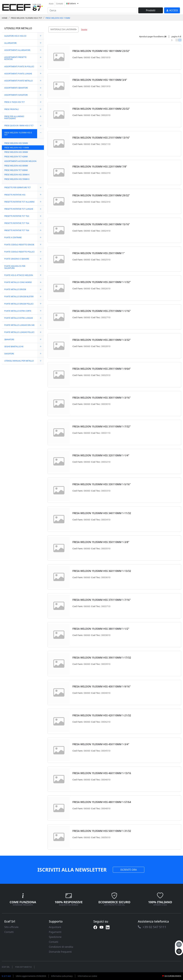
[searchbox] (77, 33)
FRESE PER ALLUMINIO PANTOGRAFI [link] (14, 117)
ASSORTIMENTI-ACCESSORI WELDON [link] (20, 161)
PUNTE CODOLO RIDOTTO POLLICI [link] (19, 252)
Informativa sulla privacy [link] (62, 976)
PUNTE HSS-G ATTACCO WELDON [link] (19, 275)
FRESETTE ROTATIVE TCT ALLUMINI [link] (19, 202)
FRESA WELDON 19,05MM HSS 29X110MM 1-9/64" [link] (101, 369)
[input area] (92, 10)
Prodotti (151, 10)
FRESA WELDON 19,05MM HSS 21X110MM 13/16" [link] (101, 138)
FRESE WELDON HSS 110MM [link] (58, 18)
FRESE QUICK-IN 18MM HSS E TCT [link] (19, 126)
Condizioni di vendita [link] (61, 947)
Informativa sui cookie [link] (87, 976)
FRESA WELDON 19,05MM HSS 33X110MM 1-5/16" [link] (101, 484)
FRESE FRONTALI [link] (12, 109)
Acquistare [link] (55, 927)
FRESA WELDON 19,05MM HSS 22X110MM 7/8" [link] (100, 167)
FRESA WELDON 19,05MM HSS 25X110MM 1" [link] (99, 253)
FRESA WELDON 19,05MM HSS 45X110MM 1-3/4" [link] (101, 744)
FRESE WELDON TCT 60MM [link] (16, 170)
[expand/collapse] (41, 36)
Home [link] (5, 18)
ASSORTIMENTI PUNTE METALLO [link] (18, 81)
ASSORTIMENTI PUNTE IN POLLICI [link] (19, 67)
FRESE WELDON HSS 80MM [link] (16, 166)
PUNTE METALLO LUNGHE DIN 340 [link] (19, 325)
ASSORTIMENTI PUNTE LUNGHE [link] (18, 74)
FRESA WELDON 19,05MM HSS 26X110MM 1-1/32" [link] (101, 282)
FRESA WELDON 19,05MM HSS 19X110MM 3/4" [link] (100, 80)
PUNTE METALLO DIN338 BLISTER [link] (19, 297)
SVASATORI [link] (9, 354)
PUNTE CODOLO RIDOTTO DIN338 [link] (19, 245)
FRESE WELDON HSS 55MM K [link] (17, 179)
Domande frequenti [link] (60, 952)
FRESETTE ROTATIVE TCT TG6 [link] (17, 230)
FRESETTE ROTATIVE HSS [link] (15, 195)
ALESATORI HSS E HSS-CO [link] (15, 36)
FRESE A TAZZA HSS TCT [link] (14, 102)
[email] (179, 944)
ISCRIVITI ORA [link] (129, 870)
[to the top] (179, 951)
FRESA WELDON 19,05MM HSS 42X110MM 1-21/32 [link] (102, 715)
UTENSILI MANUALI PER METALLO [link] (19, 361)
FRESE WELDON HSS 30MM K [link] (17, 175)
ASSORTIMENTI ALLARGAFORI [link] (17, 50)
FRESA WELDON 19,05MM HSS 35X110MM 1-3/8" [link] (101, 542)
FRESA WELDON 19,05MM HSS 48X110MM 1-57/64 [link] (102, 802)
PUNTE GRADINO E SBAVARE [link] (17, 259)
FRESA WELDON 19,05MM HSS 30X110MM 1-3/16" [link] (101, 398)
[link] (22, 7)
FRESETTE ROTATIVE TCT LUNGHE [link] (19, 209)
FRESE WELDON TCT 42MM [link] (16, 157)
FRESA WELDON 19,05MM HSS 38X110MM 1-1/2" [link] (101, 629)
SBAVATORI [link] (9, 339)
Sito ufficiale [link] (11, 927)
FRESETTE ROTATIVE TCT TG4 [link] (17, 223)
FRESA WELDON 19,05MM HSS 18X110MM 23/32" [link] (101, 51)
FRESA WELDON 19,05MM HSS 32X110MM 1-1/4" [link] (101, 455)
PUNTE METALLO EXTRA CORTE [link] (18, 311)
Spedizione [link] (55, 937)
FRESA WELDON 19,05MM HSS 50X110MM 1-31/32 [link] (102, 831)
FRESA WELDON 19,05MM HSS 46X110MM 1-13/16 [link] (102, 773)
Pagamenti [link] (55, 932)
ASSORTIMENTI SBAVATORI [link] (16, 88)
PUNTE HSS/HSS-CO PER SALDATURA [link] (15, 267)
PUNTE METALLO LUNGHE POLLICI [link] (19, 332)
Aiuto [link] (51, 4)
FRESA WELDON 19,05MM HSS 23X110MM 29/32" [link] (101, 195)
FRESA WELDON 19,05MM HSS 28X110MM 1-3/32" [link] (101, 340)
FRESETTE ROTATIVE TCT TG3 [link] (17, 216)
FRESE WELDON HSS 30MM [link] (16, 152)
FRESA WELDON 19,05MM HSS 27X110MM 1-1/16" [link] (101, 311)
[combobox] (63, 30)
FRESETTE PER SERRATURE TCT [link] (17, 187)
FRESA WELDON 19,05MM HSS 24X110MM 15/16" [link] (101, 224)
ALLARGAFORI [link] (10, 43)
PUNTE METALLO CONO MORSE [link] (18, 282)
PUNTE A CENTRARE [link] (13, 238)
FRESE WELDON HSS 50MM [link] (16, 143)
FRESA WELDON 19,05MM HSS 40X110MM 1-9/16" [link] (101, 687)
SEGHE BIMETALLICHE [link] (14, 347)
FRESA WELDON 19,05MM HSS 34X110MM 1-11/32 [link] (102, 513)
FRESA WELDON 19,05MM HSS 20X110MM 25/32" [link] (101, 109)
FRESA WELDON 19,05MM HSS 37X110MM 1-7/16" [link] (101, 600)
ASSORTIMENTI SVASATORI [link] (16, 95)
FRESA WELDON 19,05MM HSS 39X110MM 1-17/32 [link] (102, 658)
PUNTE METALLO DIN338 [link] (15, 289)
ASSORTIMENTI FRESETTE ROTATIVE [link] (15, 58)
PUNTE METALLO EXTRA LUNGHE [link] (19, 318)
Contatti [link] (60, 4)
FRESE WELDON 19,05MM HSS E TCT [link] (26, 18)
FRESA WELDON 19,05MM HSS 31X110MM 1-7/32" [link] (101, 427)
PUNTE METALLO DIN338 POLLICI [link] (19, 304)
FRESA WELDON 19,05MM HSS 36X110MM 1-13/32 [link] (102, 571)
